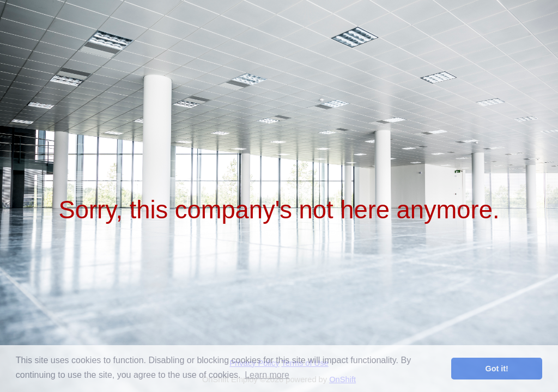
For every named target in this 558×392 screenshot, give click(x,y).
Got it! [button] (497, 369)
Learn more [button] (267, 375)
